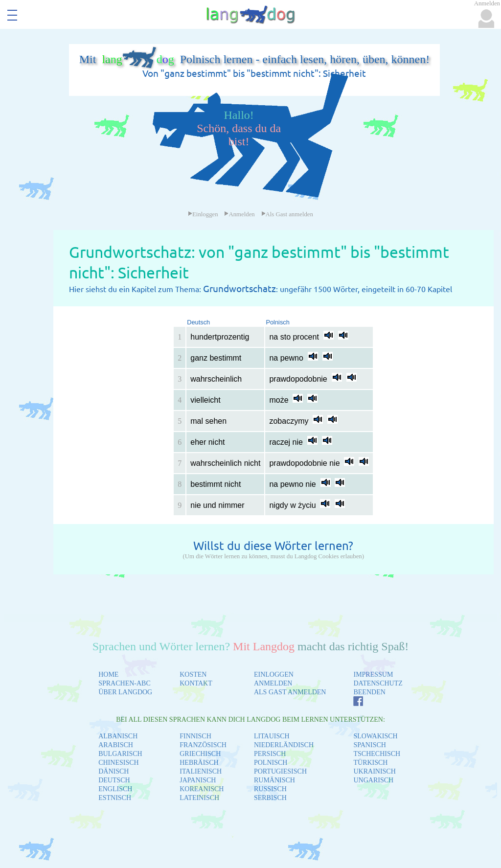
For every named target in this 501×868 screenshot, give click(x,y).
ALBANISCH (118, 736)
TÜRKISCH (370, 763)
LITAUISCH (272, 736)
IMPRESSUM (373, 674)
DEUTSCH (114, 780)
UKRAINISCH (374, 771)
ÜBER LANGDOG (125, 692)
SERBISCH (270, 798)
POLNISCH (271, 763)
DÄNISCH (114, 771)
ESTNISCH (115, 798)
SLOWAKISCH (375, 736)
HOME (108, 674)
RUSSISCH (270, 789)
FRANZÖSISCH (203, 745)
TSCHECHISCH (377, 754)
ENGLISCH (115, 789)
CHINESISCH (118, 763)
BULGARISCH (120, 754)
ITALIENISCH (201, 771)
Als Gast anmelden (287, 214)
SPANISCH (369, 745)
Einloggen (203, 214)
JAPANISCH (198, 780)
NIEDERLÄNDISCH (284, 745)
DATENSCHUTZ (378, 683)
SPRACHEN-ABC (125, 683)
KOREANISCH (202, 789)
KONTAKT (196, 683)
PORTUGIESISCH (280, 771)
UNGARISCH (373, 780)
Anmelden (239, 214)
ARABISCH (116, 745)
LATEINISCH (199, 798)
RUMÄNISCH (274, 780)
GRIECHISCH (200, 754)
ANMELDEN (273, 683)
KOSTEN (193, 674)
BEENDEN (369, 692)
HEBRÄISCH (199, 763)
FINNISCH (195, 736)
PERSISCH (270, 754)
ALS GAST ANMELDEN (290, 692)
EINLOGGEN (274, 674)
